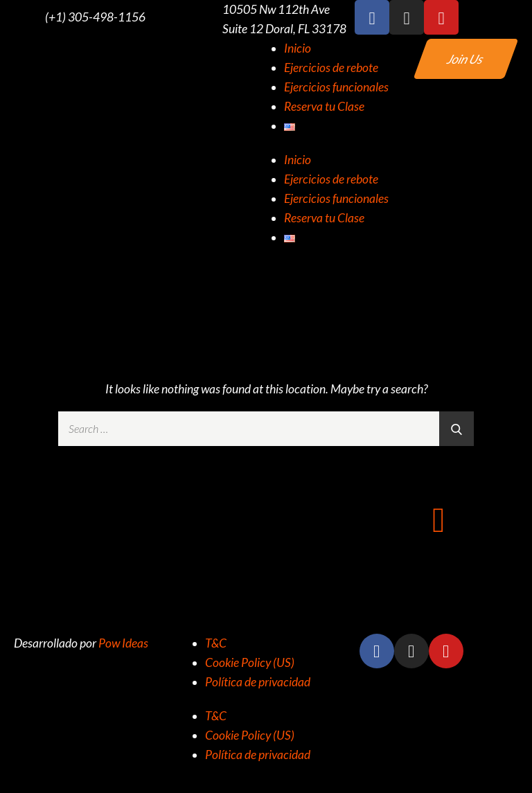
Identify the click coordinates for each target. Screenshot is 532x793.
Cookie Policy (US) (250, 662)
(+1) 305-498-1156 (95, 17)
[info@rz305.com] (438, 519)
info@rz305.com (438, 562)
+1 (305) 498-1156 (93, 562)
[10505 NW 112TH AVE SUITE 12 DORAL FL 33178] (266, 519)
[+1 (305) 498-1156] (94, 519)
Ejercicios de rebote (331, 68)
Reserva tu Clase (324, 106)
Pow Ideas (123, 643)
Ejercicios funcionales (336, 87)
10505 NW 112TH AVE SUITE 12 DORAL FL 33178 (266, 580)
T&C (216, 643)
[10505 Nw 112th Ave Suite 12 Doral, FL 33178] (195, 19)
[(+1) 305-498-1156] (17, 17)
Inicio (298, 48)
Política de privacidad (258, 682)
